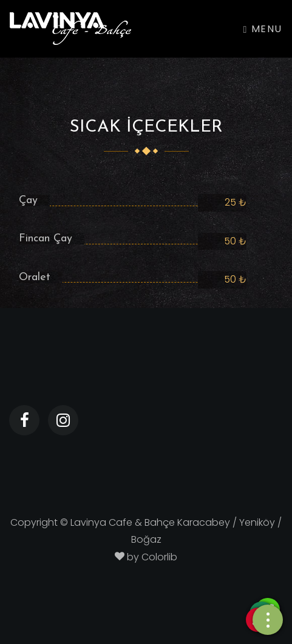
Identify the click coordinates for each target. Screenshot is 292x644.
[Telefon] (268, 620)
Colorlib (159, 557)
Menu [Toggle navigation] (263, 29)
